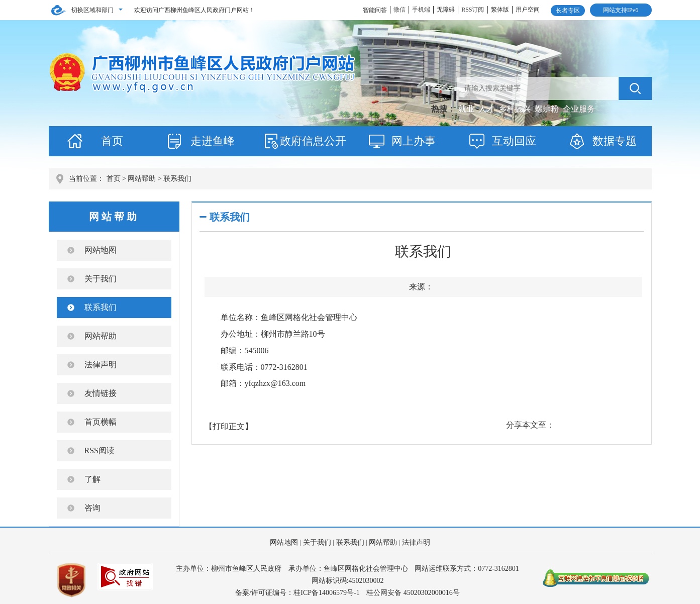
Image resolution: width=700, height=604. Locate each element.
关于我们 (101, 279)
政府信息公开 (313, 141)
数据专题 (615, 141)
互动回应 (514, 141)
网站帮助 (142, 179)
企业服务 (579, 109)
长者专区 (568, 11)
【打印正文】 (229, 426)
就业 (467, 109)
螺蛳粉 (548, 109)
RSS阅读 (99, 450)
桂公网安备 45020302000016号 (413, 593)
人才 (487, 109)
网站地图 (101, 250)
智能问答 (375, 10)
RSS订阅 (473, 10)
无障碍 (446, 10)
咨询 (92, 508)
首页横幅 (101, 422)
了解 (92, 479)
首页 (112, 141)
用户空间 (528, 10)
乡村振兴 (516, 109)
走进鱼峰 (213, 141)
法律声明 (101, 365)
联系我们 (101, 307)
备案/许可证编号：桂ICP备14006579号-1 (297, 593)
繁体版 (500, 10)
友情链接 (101, 393)
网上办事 (414, 141)
